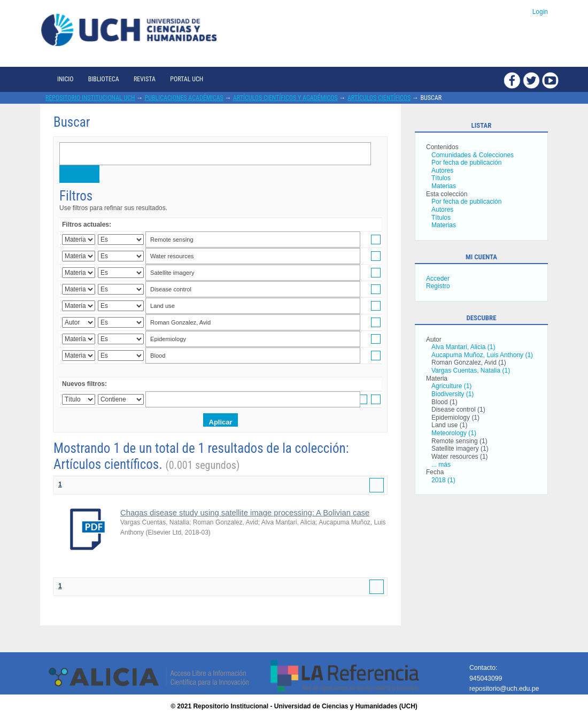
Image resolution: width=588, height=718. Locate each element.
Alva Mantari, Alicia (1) (463, 347)
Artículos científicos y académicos (285, 98)
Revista (145, 79)
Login (540, 12)
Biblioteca (104, 79)
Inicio (65, 79)
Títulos (441, 178)
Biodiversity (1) (452, 394)
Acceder (438, 279)
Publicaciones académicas (184, 98)
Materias (444, 186)
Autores (442, 171)
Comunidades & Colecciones (473, 155)
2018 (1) (443, 480)
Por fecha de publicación (466, 163)
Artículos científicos (379, 98)
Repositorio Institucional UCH (90, 98)
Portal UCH (187, 79)
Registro (438, 286)
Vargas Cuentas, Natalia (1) (471, 370)
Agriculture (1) (451, 386)
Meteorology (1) (454, 433)
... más (441, 465)
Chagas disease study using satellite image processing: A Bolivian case (245, 513)
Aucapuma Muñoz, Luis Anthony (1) (482, 355)
